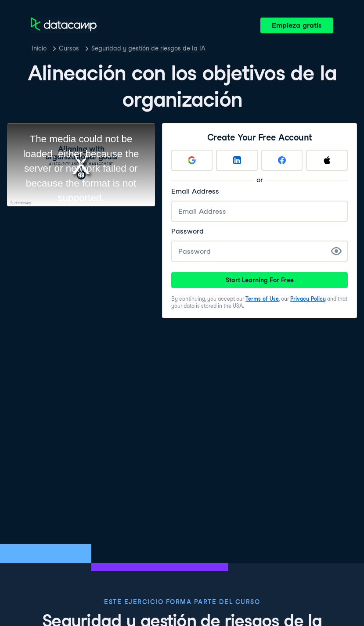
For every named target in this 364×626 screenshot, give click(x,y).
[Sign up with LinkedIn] (237, 160)
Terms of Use (262, 299)
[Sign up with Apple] (327, 160)
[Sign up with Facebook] (282, 160)
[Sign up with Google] (192, 160)
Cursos (69, 48)
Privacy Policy (308, 299)
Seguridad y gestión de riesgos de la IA (148, 48)
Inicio (39, 48)
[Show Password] (336, 251)
